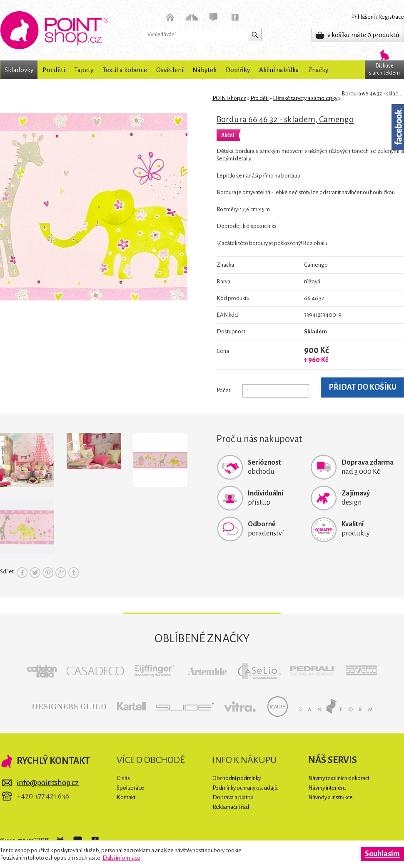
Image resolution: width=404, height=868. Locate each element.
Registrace (391, 17)
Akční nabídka (279, 70)
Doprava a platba (233, 797)
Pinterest (48, 573)
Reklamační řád (231, 807)
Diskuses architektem (384, 69)
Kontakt (126, 797)
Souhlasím (382, 854)
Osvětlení (170, 70)
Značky (318, 70)
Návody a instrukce (330, 797)
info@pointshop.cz (48, 783)
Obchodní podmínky (237, 778)
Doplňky (238, 70)
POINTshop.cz (54, 30)
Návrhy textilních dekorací (339, 778)
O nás (123, 778)
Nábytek (204, 70)
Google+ (61, 573)
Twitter (35, 573)
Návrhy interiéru (327, 788)
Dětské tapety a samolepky (305, 98)
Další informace (121, 858)
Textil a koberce (125, 70)
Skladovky (19, 70)
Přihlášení (363, 17)
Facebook (22, 573)
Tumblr (74, 573)
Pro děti (54, 70)
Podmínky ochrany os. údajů (245, 788)
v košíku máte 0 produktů (363, 35)
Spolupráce (130, 788)
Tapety (84, 70)
